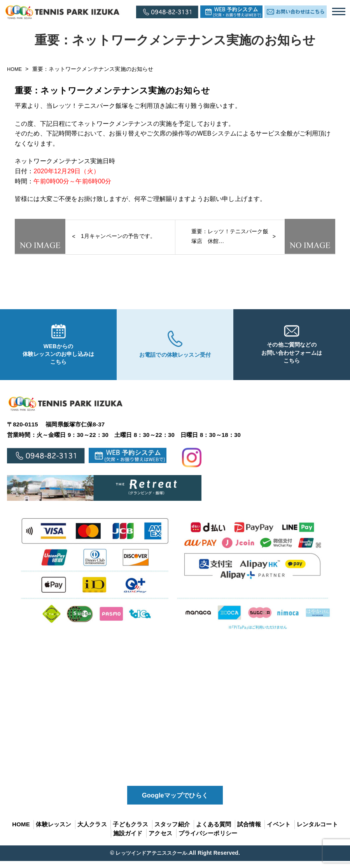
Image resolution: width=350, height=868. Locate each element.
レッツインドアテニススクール (151, 860)
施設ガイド (128, 840)
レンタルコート (317, 832)
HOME (16, 69)
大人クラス (92, 832)
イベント (279, 832)
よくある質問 (214, 832)
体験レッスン (53, 832)
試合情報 (249, 832)
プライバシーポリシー (208, 840)
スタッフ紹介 (172, 832)
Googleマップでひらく (175, 801)
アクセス (160, 840)
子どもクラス (130, 832)
